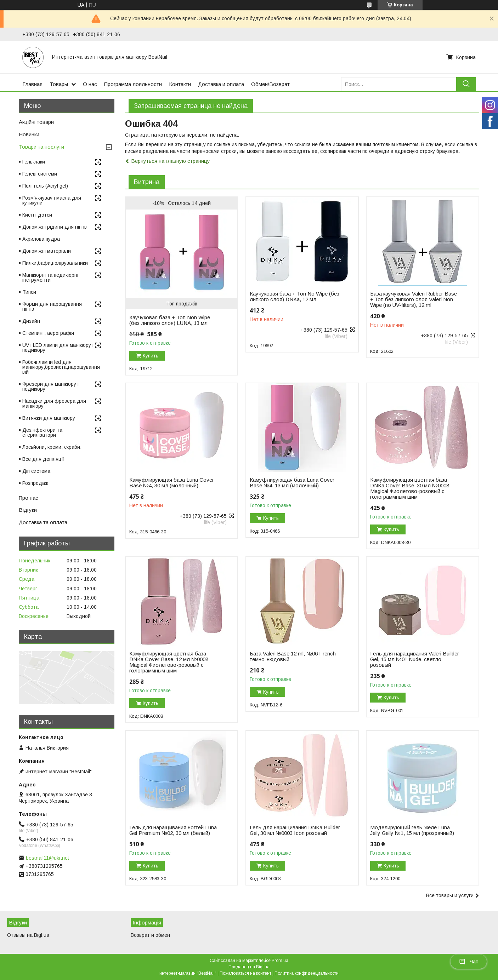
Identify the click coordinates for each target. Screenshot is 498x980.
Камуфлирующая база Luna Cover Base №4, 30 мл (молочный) (172, 483)
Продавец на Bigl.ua (249, 967)
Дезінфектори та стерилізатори (42, 432)
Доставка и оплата (221, 84)
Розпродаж (35, 483)
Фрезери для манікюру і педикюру (50, 386)
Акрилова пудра (41, 239)
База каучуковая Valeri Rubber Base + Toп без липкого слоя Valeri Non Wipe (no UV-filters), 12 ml (414, 299)
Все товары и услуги (450, 895)
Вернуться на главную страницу (171, 161)
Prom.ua (280, 961)
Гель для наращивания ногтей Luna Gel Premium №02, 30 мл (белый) (173, 830)
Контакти (180, 84)
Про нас (29, 498)
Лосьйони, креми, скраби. (52, 447)
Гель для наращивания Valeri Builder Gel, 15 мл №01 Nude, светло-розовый (415, 659)
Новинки (29, 134)
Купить (151, 356)
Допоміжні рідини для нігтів (55, 227)
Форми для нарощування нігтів (52, 306)
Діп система (36, 471)
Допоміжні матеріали (47, 251)
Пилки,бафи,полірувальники (55, 263)
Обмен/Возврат (270, 84)
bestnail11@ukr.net (47, 858)
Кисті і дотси (37, 215)
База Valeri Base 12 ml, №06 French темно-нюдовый (293, 657)
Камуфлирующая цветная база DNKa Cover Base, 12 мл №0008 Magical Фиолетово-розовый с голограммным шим (169, 662)
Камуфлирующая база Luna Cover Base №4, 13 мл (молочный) (292, 483)
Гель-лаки (34, 162)
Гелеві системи (40, 174)
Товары (59, 84)
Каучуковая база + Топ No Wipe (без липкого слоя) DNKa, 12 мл (295, 297)
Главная (32, 84)
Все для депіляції (43, 459)
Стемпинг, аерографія (48, 333)
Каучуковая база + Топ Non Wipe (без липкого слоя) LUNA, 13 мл (170, 320)
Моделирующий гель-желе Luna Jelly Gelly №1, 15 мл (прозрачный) (412, 830)
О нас (90, 84)
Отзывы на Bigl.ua (28, 935)
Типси (29, 292)
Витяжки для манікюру (49, 418)
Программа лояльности (133, 84)
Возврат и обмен (150, 935)
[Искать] (466, 84)
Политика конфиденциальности (307, 973)
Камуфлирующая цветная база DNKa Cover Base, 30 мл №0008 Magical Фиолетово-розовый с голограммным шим (410, 488)
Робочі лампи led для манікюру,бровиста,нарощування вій (61, 367)
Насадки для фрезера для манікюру (54, 403)
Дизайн (31, 321)
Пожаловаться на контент (245, 973)
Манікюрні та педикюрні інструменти (50, 277)
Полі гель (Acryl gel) (45, 186)
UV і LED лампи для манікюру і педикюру (58, 348)
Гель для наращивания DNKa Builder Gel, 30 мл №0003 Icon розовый (295, 830)
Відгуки (28, 510)
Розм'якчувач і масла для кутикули (52, 200)
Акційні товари (36, 122)
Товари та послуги (41, 147)
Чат (469, 962)
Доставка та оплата (43, 522)
